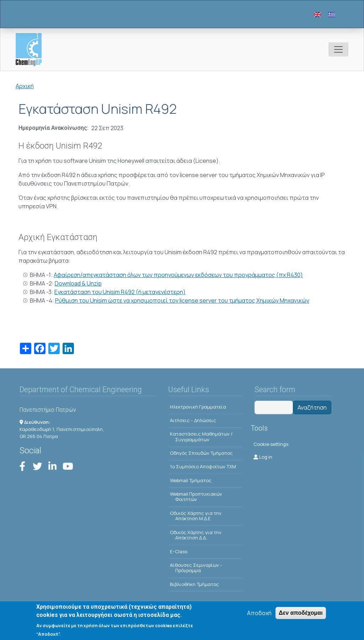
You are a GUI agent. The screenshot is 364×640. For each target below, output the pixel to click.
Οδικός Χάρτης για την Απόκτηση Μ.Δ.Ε (196, 516)
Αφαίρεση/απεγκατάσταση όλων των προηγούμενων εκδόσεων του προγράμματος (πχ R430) (178, 275)
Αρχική (25, 86)
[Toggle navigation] (338, 49)
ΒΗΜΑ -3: (42, 292)
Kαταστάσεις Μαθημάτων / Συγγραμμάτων (201, 437)
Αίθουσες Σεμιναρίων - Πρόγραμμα (196, 568)
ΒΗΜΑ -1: (42, 275)
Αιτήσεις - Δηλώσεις (193, 420)
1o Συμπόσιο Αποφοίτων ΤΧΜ (203, 466)
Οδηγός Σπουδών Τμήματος (201, 453)
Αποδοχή (259, 614)
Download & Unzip (78, 283)
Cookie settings (271, 444)
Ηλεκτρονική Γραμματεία (198, 407)
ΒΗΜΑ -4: (42, 300)
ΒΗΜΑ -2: (42, 283)
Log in (263, 457)
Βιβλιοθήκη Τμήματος (194, 584)
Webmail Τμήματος (191, 480)
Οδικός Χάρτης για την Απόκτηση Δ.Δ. (196, 535)
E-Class (179, 551)
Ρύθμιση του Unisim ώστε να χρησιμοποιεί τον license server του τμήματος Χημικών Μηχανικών (182, 300)
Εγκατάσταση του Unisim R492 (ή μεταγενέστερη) (120, 292)
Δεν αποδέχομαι (301, 614)
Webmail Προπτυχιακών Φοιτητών (196, 497)
